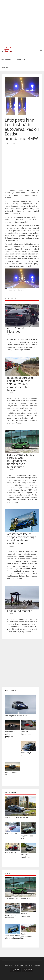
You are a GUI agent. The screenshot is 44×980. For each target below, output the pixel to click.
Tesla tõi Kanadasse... (26, 733)
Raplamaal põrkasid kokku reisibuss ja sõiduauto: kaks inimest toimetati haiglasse (20, 384)
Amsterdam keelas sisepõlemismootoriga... (13, 937)
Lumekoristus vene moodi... (11, 916)
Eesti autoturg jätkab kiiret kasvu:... (18, 898)
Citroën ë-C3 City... (12, 852)
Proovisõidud (11, 792)
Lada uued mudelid (20, 611)
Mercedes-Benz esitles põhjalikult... (11, 734)
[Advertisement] (22, 22)
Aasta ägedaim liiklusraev (17, 330)
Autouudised (7, 59)
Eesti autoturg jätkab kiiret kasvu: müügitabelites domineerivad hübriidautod (21, 461)
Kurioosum (21, 290)
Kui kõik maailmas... (26, 915)
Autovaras (12, 290)
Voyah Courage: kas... (27, 837)
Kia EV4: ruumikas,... (26, 856)
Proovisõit (20, 59)
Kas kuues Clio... (12, 834)
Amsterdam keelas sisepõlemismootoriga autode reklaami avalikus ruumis (22, 539)
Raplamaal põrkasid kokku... (28, 935)
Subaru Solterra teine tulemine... (17, 817)
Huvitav (5, 67)
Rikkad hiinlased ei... (12, 774)
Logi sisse (15, 970)
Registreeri (28, 970)
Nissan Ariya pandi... (26, 754)
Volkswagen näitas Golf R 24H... (17, 715)
